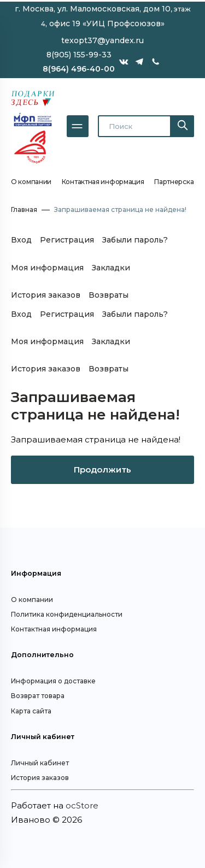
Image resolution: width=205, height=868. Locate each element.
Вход (21, 240)
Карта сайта (31, 711)
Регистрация (67, 240)
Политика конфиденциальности (67, 614)
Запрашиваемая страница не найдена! (120, 209)
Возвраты (109, 295)
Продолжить (102, 470)
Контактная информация (103, 182)
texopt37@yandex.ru (102, 40)
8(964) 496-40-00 (79, 69)
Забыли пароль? (135, 240)
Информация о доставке (53, 681)
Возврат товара (38, 696)
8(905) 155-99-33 (79, 55)
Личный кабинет (40, 763)
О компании (31, 182)
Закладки (111, 268)
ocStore (82, 805)
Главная (24, 209)
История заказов (46, 295)
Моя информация (47, 268)
